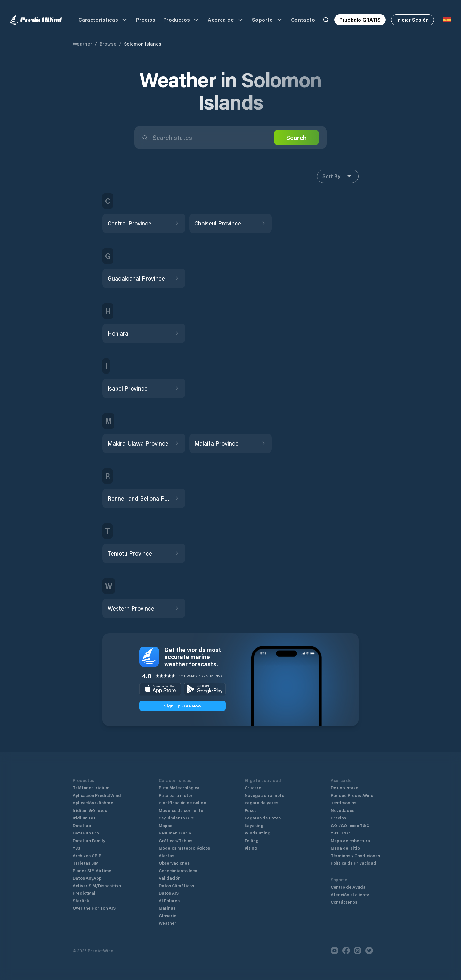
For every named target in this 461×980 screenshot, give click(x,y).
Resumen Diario (175, 833)
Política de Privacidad (353, 863)
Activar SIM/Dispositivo (97, 885)
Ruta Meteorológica (179, 788)
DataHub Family (89, 840)
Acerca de (226, 20)
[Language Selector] (447, 20)
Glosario (168, 916)
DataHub (82, 825)
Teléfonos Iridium (91, 788)
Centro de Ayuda (348, 887)
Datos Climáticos (176, 885)
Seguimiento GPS (177, 818)
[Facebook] (346, 951)
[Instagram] (358, 951)
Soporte (268, 20)
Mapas (166, 825)
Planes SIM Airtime (92, 870)
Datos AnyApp (87, 878)
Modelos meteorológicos (184, 848)
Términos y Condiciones (355, 855)
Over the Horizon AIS (94, 908)
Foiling (251, 840)
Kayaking (254, 825)
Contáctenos (344, 902)
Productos (182, 20)
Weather (82, 44)
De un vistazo (344, 788)
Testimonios (344, 803)
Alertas (166, 855)
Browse (108, 44)
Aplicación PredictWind (97, 795)
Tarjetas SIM (86, 863)
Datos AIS (169, 893)
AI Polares (169, 901)
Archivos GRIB (87, 855)
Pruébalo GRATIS (360, 20)
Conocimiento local (179, 870)
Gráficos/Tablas (176, 840)
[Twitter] (369, 951)
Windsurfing (257, 833)
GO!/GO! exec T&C (350, 825)
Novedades (343, 810)
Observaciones (174, 863)
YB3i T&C (340, 833)
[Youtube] (335, 951)
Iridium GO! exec (90, 810)
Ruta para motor (176, 795)
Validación (170, 878)
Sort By (338, 176)
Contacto (303, 20)
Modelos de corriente (181, 810)
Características (103, 20)
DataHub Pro (86, 833)
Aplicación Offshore (93, 803)
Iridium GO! (85, 818)
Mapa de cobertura (350, 840)
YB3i (77, 848)
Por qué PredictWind (352, 795)
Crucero (253, 788)
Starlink (81, 901)
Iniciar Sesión (412, 20)
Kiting (251, 848)
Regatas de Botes (263, 818)
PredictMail (85, 893)
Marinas (167, 908)
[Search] (326, 20)
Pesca (251, 810)
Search (296, 138)
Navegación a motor (265, 795)
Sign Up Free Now (183, 706)
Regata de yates (261, 803)
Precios (146, 20)
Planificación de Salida (182, 803)
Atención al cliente (350, 894)
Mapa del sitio (345, 848)
